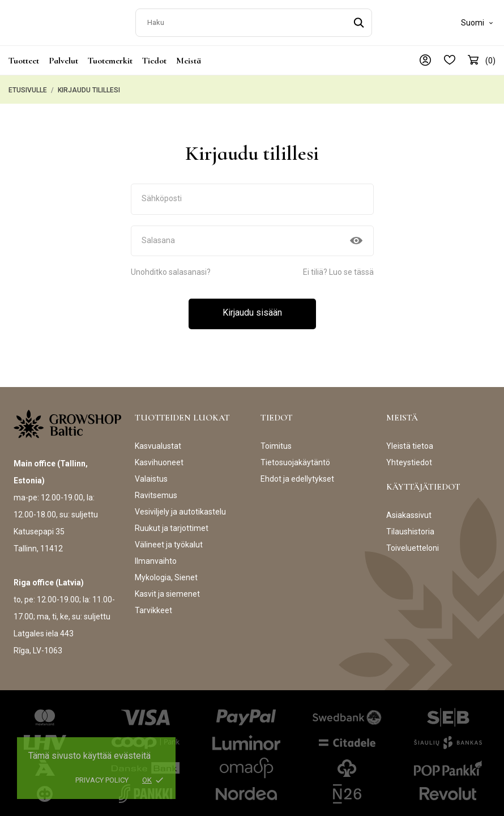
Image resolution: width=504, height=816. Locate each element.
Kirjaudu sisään (252, 308)
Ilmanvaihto (156, 556)
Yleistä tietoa (410, 441)
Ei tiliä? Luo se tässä (338, 267)
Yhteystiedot (409, 458)
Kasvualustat (158, 441)
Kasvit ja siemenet (167, 589)
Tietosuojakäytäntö (295, 458)
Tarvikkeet (153, 606)
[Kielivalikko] (478, 20)
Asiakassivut (409, 511)
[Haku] (254, 20)
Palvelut (63, 56)
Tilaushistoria (410, 527)
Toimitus (276, 441)
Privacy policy (102, 780)
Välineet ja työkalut (169, 540)
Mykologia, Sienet (166, 573)
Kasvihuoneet (159, 458)
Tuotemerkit (110, 56)
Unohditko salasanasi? (171, 267)
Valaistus (151, 474)
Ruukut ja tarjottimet (172, 524)
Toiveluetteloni (413, 543)
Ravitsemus (156, 491)
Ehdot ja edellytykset (297, 474)
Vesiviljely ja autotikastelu (180, 507)
